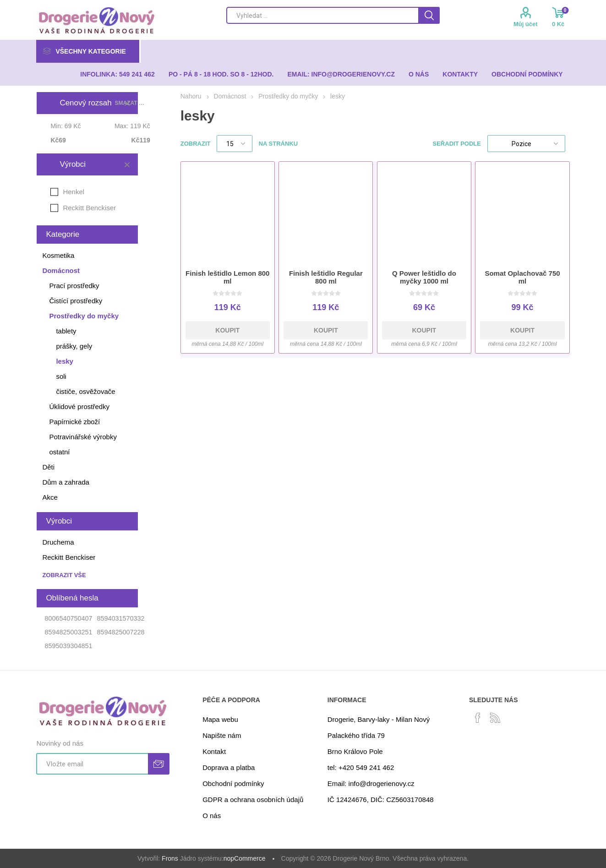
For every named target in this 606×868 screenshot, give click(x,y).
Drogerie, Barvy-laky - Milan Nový (379, 719)
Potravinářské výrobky (83, 437)
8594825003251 (68, 632)
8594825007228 (120, 632)
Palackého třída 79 (356, 735)
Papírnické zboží (74, 422)
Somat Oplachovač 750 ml (522, 277)
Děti (48, 467)
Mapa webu (220, 719)
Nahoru (191, 96)
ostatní (59, 452)
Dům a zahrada (66, 482)
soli (61, 376)
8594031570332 (120, 618)
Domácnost (61, 270)
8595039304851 (68, 646)
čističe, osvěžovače (85, 391)
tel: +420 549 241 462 (361, 767)
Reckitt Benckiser (89, 208)
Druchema (58, 542)
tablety (66, 331)
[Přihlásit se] (92, 764)
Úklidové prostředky (79, 407)
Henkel (74, 192)
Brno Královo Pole (355, 751)
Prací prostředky (74, 286)
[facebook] (478, 718)
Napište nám (222, 735)
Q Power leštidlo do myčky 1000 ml (424, 277)
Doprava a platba (229, 767)
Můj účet (526, 24)
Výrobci (73, 164)
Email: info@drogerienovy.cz (371, 783)
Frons (170, 858)
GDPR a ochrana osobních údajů (253, 800)
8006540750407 (68, 618)
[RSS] (495, 718)
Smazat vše (131, 103)
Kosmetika (58, 255)
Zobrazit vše (64, 575)
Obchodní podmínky (233, 783)
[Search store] (322, 15)
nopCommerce (245, 858)
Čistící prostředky (76, 301)
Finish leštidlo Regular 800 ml (326, 277)
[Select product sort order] (526, 144)
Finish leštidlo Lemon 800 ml (227, 277)
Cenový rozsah (85, 103)
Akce (50, 497)
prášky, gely (74, 346)
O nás (212, 816)
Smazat (127, 164)
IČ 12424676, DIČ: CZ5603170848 (381, 800)
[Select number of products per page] (235, 144)
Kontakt (214, 751)
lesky (65, 361)
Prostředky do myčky (84, 316)
